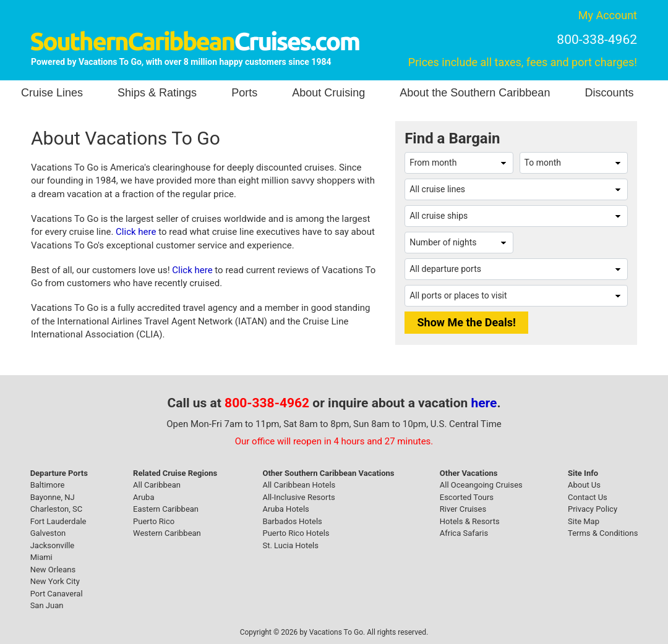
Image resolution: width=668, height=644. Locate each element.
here (484, 403)
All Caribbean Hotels (299, 485)
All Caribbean (157, 485)
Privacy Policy (593, 509)
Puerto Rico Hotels (296, 533)
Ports (244, 93)
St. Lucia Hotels (290, 545)
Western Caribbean (167, 533)
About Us (584, 485)
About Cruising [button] (328, 93)
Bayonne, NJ (53, 497)
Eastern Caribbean (166, 509)
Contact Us (588, 497)
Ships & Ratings (157, 93)
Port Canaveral (57, 594)
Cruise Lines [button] (52, 93)
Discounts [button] (609, 93)
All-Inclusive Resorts (298, 497)
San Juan (47, 605)
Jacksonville (53, 545)
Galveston (48, 533)
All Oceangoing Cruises (481, 485)
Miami (41, 557)
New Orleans (53, 570)
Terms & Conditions (603, 533)
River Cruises (463, 509)
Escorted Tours (467, 497)
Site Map (584, 521)
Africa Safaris (464, 533)
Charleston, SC (57, 509)
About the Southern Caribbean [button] (475, 93)
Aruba (143, 497)
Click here (136, 232)
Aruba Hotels (285, 509)
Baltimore (48, 485)
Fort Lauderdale (58, 521)
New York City (55, 581)
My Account (608, 15)
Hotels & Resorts (470, 521)
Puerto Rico (154, 521)
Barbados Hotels (292, 521)
